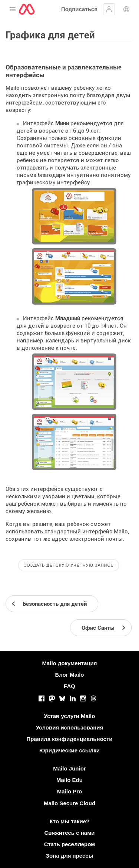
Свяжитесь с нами (70, 833)
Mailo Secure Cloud (69, 803)
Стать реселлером (70, 844)
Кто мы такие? (70, 821)
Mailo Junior (69, 768)
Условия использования (69, 727)
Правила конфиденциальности (69, 739)
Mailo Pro (70, 791)
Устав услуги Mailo (70, 716)
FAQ (69, 686)
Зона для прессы (70, 856)
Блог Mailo (69, 675)
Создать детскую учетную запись (68, 565)
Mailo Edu (69, 780)
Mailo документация (69, 663)
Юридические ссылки (69, 750)
